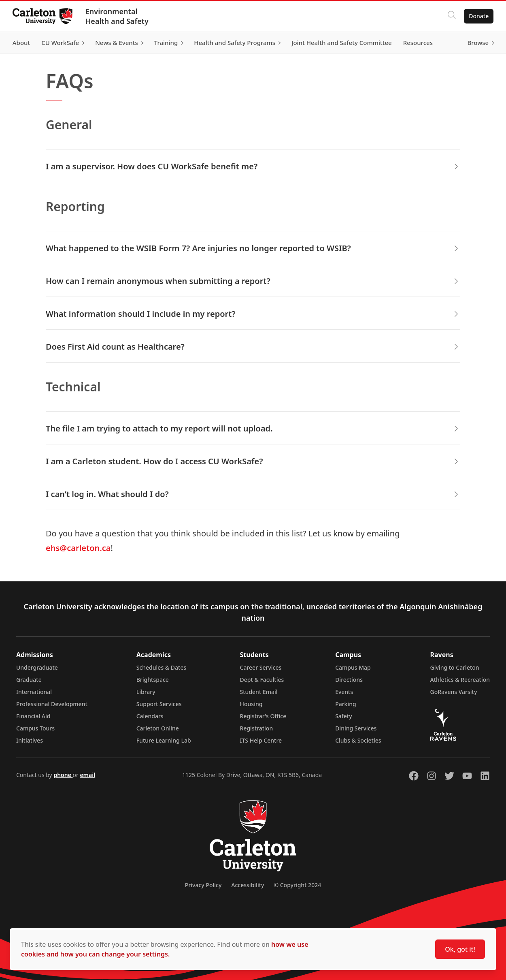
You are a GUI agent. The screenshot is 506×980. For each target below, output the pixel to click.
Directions (349, 680)
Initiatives (30, 740)
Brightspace (153, 680)
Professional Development (52, 704)
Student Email (259, 692)
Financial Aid (33, 716)
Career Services (261, 667)
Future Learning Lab (164, 740)
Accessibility (248, 885)
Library (146, 692)
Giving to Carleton (455, 667)
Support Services (159, 704)
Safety (344, 716)
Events (344, 692)
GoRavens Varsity (454, 692)
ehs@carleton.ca (78, 548)
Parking (346, 704)
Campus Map (353, 667)
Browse (477, 43)
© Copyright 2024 (297, 885)
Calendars (150, 716)
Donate (478, 16)
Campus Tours (35, 728)
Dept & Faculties (262, 680)
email (87, 775)
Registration (257, 728)
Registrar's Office (263, 716)
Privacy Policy (203, 885)
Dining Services (356, 728)
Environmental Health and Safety (117, 16)
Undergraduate (37, 667)
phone (63, 775)
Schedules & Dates (162, 667)
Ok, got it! (460, 949)
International (34, 692)
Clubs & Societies (358, 740)
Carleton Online (158, 728)
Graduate (29, 680)
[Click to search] (451, 16)
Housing (251, 704)
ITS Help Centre (261, 740)
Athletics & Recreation (460, 680)
